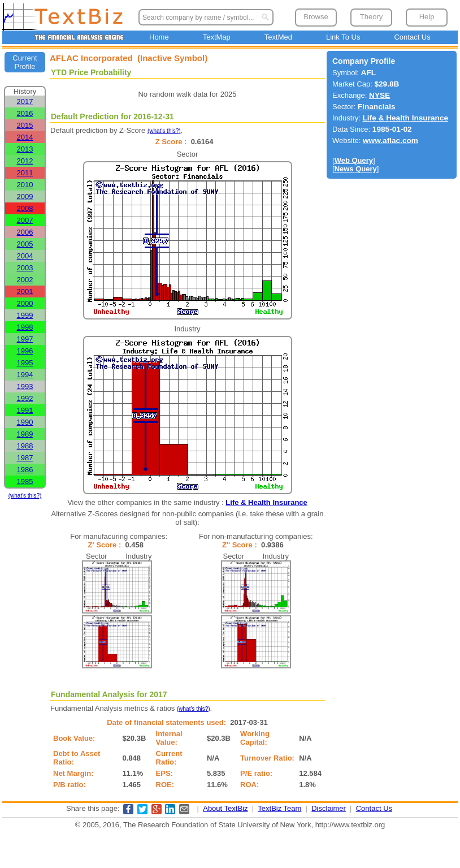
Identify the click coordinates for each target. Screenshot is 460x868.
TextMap (217, 37)
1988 (25, 446)
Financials (377, 107)
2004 (25, 256)
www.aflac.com (390, 141)
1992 (25, 398)
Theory (371, 17)
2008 (25, 208)
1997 (25, 339)
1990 (25, 422)
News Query (356, 169)
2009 (25, 197)
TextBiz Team (279, 808)
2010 (25, 185)
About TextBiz (225, 808)
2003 (25, 268)
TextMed (278, 37)
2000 (25, 303)
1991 (25, 410)
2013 (25, 149)
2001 (25, 292)
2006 (25, 232)
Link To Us (343, 37)
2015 (25, 125)
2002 (25, 280)
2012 (25, 161)
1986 (25, 470)
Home (159, 37)
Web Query (354, 160)
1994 (25, 375)
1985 (25, 481)
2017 (25, 102)
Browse (316, 17)
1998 (25, 327)
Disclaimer (329, 808)
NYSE (379, 95)
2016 (25, 113)
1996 (25, 351)
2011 (25, 173)
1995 (25, 363)
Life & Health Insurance (266, 502)
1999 (25, 315)
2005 (25, 244)
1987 (25, 458)
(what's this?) (25, 496)
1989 (25, 434)
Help (427, 17)
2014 (25, 137)
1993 (25, 387)
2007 (25, 220)
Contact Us (412, 37)
